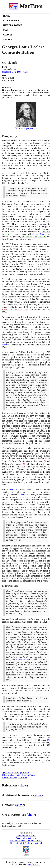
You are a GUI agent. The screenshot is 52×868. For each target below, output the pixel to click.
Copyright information (26, 836)
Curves (8, 35)
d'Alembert (21, 660)
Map (6, 30)
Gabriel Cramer (40, 234)
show (23, 785)
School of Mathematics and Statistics (26, 841)
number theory (40, 237)
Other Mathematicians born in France (19, 775)
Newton (6, 345)
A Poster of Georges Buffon (14, 777)
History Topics (13, 25)
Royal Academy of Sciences (15, 310)
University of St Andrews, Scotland (26, 843)
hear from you (34, 864)
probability (27, 237)
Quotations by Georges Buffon (16, 772)
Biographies (11, 21)
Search (8, 39)
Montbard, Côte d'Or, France (15, 72)
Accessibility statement (26, 838)
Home (7, 16)
